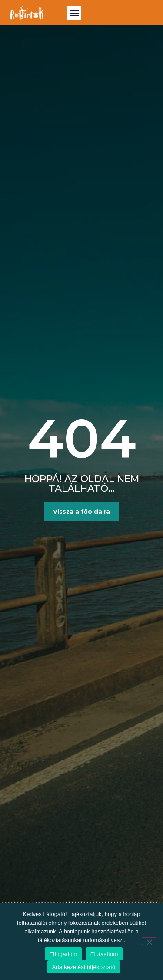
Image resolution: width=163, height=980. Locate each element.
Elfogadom (63, 954)
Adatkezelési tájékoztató (83, 967)
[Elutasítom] (149, 941)
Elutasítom (104, 954)
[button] (74, 13)
